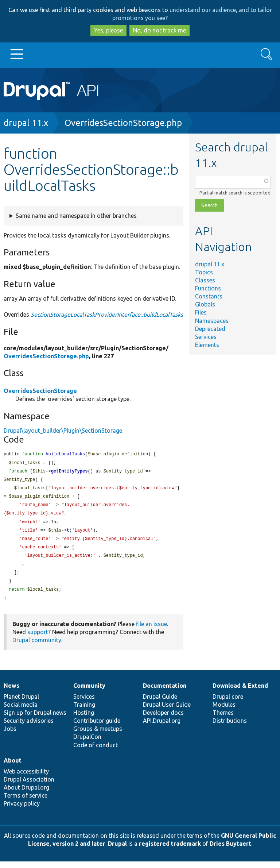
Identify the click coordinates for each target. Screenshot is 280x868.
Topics (204, 272)
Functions (208, 288)
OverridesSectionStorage (40, 391)
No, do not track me (160, 30)
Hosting (84, 719)
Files (201, 312)
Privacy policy (22, 810)
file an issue (151, 630)
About (13, 767)
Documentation (165, 692)
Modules (224, 711)
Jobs (10, 735)
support (38, 639)
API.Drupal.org (162, 727)
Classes (205, 280)
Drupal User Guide (167, 711)
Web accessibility (26, 778)
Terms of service (26, 802)
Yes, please (108, 30)
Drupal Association (29, 786)
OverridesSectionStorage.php (123, 123)
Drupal (117, 850)
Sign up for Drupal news (35, 719)
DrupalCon (87, 743)
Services (206, 337)
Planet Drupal (21, 703)
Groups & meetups (98, 735)
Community (89, 692)
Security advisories (29, 727)
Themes (223, 719)
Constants (209, 296)
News (11, 692)
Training (84, 711)
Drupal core (228, 703)
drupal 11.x (26, 123)
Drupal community (37, 647)
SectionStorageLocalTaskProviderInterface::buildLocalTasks (107, 315)
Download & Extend (240, 692)
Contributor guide (97, 727)
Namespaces (212, 321)
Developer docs (163, 719)
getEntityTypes (69, 472)
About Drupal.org (26, 794)
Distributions (230, 727)
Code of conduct (96, 752)
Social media (21, 711)
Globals (205, 304)
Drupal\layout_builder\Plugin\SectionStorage (63, 431)
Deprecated (210, 329)
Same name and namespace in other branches (76, 216)
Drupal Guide (160, 703)
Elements (207, 345)
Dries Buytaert (230, 850)
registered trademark (170, 850)
